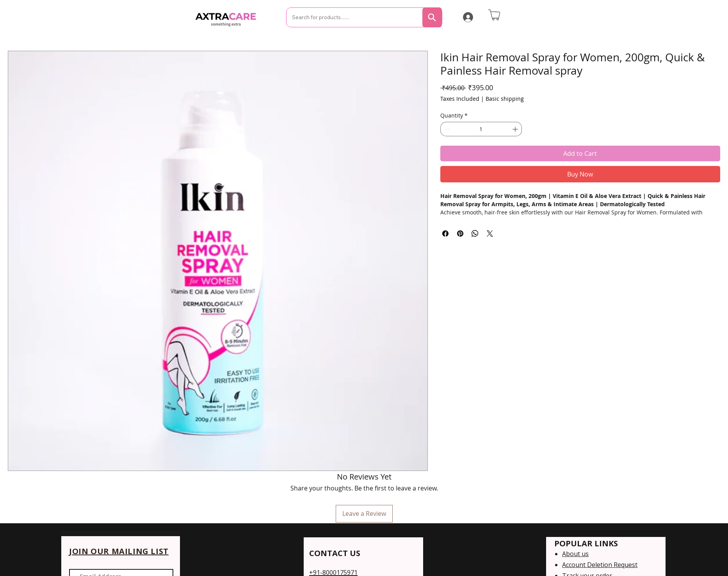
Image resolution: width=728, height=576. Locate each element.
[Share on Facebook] (445, 234)
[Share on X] (490, 234)
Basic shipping (505, 99)
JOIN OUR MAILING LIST (119, 551)
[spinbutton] (481, 129)
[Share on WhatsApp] (475, 234)
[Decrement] (446, 129)
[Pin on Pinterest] (460, 234)
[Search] (432, 17)
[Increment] (516, 129)
